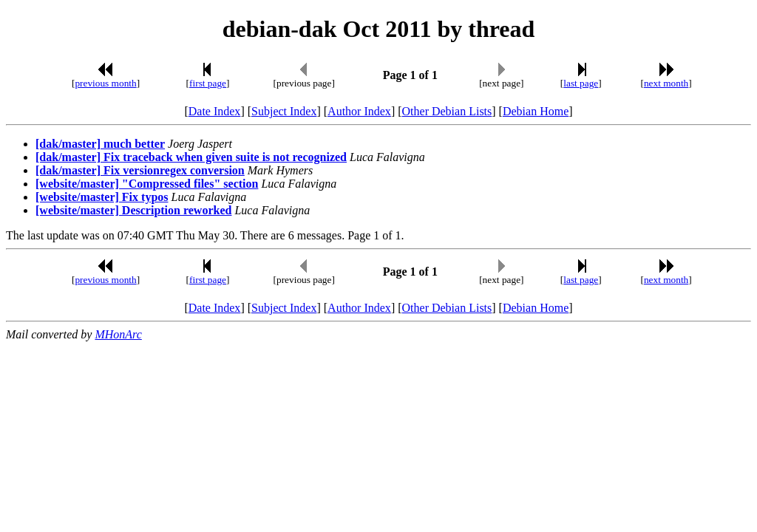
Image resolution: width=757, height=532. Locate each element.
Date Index (215, 111)
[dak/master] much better (100, 144)
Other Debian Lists (447, 111)
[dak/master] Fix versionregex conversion (140, 170)
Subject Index (284, 111)
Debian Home (536, 111)
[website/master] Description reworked (133, 210)
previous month (105, 83)
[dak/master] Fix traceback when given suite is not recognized (191, 157)
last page (581, 83)
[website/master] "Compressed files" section (147, 184)
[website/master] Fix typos (102, 197)
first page (208, 83)
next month (666, 83)
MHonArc (118, 334)
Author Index (359, 111)
